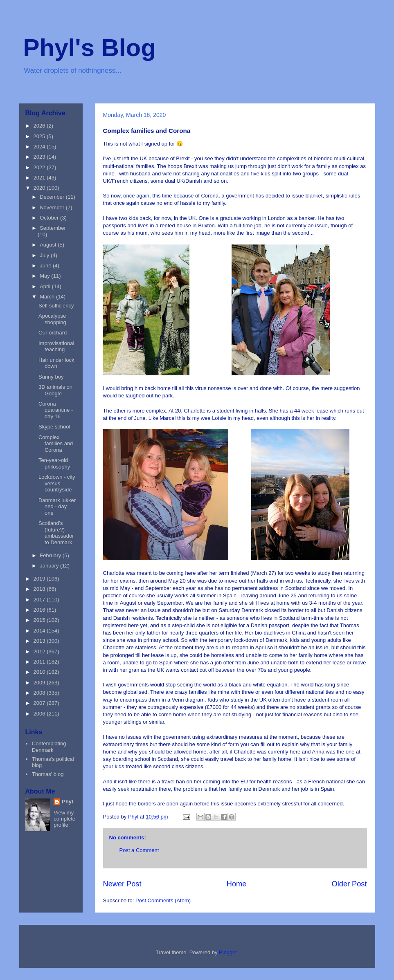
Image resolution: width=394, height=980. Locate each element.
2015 (40, 620)
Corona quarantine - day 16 (56, 410)
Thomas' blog (48, 774)
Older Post (349, 884)
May (45, 276)
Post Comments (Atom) (163, 900)
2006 (40, 714)
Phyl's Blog (90, 48)
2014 (40, 631)
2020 (40, 188)
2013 (40, 641)
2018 (40, 589)
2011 (40, 662)
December (53, 197)
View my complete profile (64, 819)
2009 (40, 683)
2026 (40, 126)
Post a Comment (139, 850)
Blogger (228, 952)
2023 (40, 157)
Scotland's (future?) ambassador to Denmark (56, 533)
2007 (40, 703)
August (49, 245)
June (46, 266)
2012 (40, 651)
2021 (40, 178)
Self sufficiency (56, 306)
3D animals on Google (55, 390)
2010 (40, 672)
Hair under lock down (56, 363)
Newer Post (122, 884)
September (53, 228)
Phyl (67, 802)
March (48, 297)
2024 (40, 147)
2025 (40, 136)
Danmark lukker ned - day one (57, 507)
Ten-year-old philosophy (54, 463)
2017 (40, 600)
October (50, 218)
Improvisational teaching (56, 346)
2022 (40, 167)
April (46, 286)
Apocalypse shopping (52, 319)
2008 (40, 693)
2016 (40, 610)
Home (237, 884)
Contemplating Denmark (49, 747)
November (53, 207)
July (45, 255)
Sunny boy (51, 377)
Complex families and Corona (56, 444)
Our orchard (53, 333)
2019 (40, 579)
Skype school (54, 427)
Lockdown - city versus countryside (57, 483)
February (51, 555)
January (50, 566)
